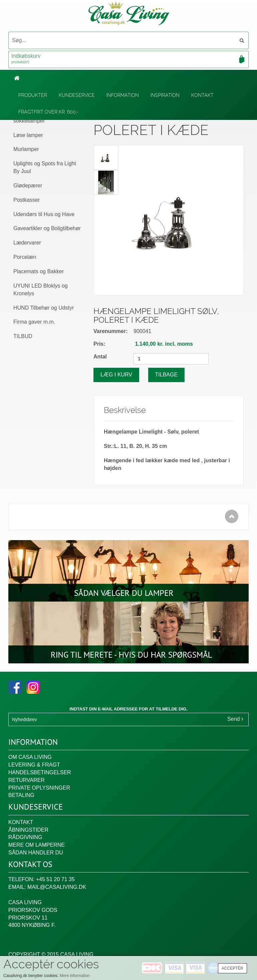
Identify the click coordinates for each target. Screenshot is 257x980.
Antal (100, 357)
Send (235, 719)
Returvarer (27, 780)
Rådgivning (25, 837)
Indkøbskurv (128, 59)
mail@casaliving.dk (57, 887)
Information (123, 95)
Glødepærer (28, 186)
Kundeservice (77, 95)
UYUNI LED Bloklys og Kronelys (41, 290)
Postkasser (27, 200)
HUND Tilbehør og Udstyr (44, 308)
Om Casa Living (30, 757)
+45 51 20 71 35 (55, 879)
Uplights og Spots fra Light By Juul (45, 167)
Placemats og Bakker (39, 271)
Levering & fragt (34, 765)
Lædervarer (27, 243)
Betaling (21, 795)
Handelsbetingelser (40, 772)
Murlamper (26, 149)
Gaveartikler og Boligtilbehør (47, 228)
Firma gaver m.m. (34, 322)
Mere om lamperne (37, 845)
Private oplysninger (39, 788)
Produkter (33, 95)
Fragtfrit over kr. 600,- (49, 112)
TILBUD (23, 336)
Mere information (75, 976)
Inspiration (165, 95)
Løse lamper (28, 135)
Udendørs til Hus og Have (44, 214)
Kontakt (202, 95)
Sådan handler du (36, 853)
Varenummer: (110, 331)
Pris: (99, 344)
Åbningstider (28, 830)
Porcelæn (25, 257)
